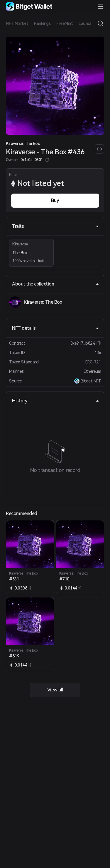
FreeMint (65, 23)
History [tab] (56, 401)
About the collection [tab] (56, 284)
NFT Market (17, 23)
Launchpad (89, 23)
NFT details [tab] (56, 328)
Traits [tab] (56, 226)
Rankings (42, 23)
